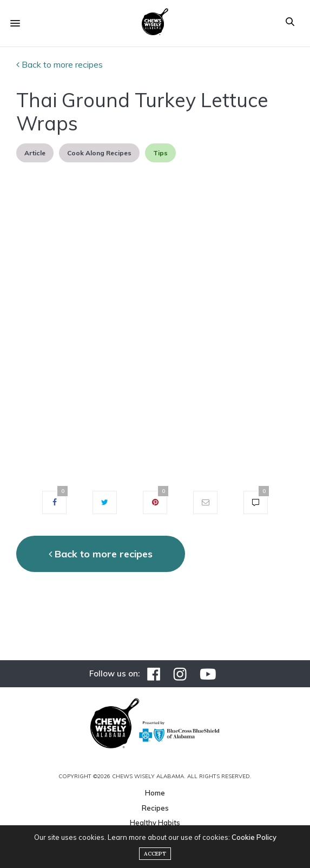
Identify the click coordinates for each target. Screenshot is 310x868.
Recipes (155, 808)
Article (35, 153)
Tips (160, 153)
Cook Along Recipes (99, 153)
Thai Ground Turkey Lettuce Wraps (142, 111)
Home (155, 793)
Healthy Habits (155, 823)
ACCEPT (155, 854)
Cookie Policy (254, 837)
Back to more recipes (60, 64)
